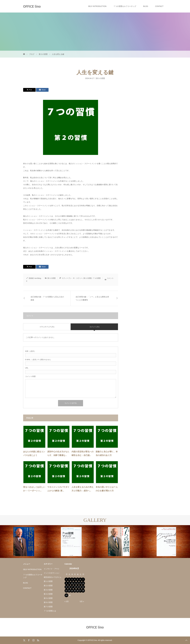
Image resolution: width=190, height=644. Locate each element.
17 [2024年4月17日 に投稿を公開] (72, 587)
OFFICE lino (32, 6)
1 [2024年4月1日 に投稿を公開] (66, 579)
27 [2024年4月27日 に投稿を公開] (80, 591)
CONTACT (159, 6)
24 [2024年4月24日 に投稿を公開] (72, 591)
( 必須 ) (30, 351)
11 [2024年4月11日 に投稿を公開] (75, 583)
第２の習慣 (100, 78)
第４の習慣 (48, 594)
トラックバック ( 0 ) (47, 327)
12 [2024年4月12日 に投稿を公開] (78, 583)
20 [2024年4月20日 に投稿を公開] (80, 587)
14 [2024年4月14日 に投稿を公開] (83, 583)
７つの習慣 (97, 278)
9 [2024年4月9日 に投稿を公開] (69, 583)
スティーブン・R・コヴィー (72, 278)
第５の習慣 (48, 598)
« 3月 (67, 601)
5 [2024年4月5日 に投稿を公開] (78, 579)
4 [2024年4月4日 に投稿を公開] (75, 579)
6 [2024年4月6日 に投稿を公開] (80, 579)
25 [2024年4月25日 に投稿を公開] (75, 591)
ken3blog (38, 278)
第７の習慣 (48, 607)
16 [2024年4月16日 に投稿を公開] (69, 587)
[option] (24, 542)
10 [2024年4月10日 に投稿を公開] (72, 583)
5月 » (82, 601)
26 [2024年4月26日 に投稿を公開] (78, 591)
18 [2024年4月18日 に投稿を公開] (75, 587)
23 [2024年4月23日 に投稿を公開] (69, 591)
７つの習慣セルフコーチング (125, 6)
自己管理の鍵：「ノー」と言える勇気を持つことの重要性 (92, 298)
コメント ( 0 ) (94, 327)
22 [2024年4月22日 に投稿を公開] (66, 591)
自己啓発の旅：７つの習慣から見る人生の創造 (47, 298)
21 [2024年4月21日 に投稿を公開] (83, 587)
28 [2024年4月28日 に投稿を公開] (83, 591)
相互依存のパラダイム (53, 577)
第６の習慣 (48, 602)
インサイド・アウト (52, 569)
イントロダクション (52, 573)
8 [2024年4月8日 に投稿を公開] (66, 583)
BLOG (146, 6)
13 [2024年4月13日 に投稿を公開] (80, 583)
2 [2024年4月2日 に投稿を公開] (69, 579)
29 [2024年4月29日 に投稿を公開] (66, 595)
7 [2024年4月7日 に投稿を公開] (83, 579)
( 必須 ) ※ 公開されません (38, 360)
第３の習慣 (48, 590)
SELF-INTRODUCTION (97, 6)
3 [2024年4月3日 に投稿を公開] (72, 579)
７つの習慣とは (50, 611)
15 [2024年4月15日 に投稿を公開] (66, 587)
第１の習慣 (48, 581)
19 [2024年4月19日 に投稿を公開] (78, 587)
